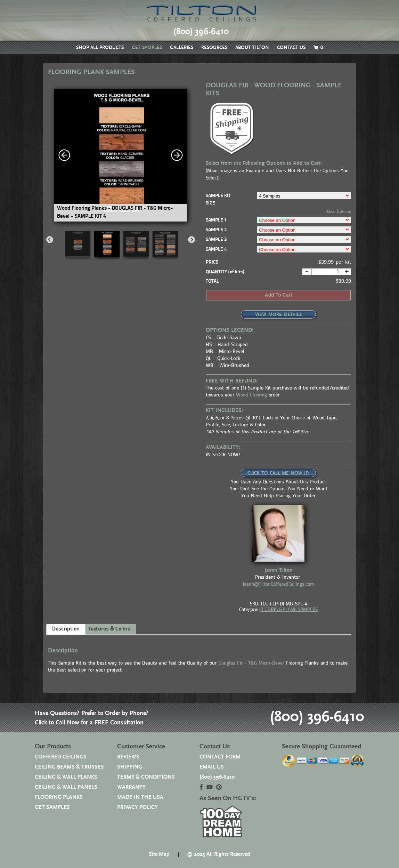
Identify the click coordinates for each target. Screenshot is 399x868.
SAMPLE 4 (216, 250)
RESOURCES (214, 48)
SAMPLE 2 (216, 230)
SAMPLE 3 (216, 240)
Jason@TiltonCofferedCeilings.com (278, 584)
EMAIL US (212, 767)
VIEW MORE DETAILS (278, 315)
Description (66, 629)
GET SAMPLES (147, 48)
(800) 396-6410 (316, 717)
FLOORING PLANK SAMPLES (288, 610)
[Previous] (50, 240)
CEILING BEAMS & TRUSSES (69, 767)
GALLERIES (182, 48)
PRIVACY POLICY (137, 807)
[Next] (192, 240)
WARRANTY (131, 787)
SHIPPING (130, 767)
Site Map (159, 854)
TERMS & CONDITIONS (146, 777)
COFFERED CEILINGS (61, 757)
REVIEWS (128, 757)
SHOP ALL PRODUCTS (100, 48)
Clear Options (339, 212)
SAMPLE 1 (216, 220)
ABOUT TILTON (252, 48)
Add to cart (279, 295)
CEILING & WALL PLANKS (66, 777)
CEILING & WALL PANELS (66, 787)
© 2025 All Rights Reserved (219, 854)
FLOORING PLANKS (59, 797)
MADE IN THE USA (140, 797)
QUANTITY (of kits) (225, 272)
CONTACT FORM (220, 757)
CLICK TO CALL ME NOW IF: (278, 473)
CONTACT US (291, 48)
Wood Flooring (251, 395)
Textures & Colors (109, 629)
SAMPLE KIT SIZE (218, 200)
